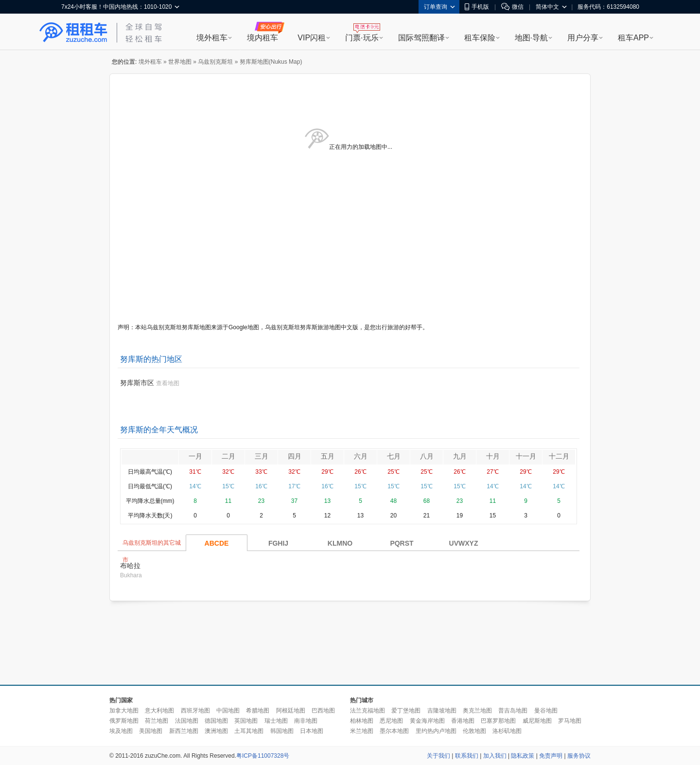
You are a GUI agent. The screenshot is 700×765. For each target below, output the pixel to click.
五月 (328, 456)
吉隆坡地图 (442, 711)
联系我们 (467, 756)
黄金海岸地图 (427, 721)
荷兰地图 (157, 721)
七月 (394, 456)
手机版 (477, 7)
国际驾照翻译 (421, 38)
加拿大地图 (124, 711)
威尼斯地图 (537, 721)
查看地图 (168, 383)
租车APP (633, 38)
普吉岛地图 (513, 711)
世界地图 (180, 62)
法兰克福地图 (367, 711)
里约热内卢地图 (436, 731)
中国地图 (228, 711)
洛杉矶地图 (507, 731)
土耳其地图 (249, 731)
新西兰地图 (184, 731)
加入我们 (495, 756)
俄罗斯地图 (124, 721)
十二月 (559, 456)
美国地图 (151, 731)
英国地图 (246, 721)
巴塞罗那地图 (498, 721)
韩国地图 (282, 731)
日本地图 (312, 731)
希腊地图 (258, 711)
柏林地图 (362, 721)
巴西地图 (323, 711)
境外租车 (212, 38)
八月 (427, 456)
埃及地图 (121, 731)
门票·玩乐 (362, 38)
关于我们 (438, 756)
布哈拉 (130, 566)
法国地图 (187, 721)
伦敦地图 (474, 731)
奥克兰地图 (477, 711)
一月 (195, 456)
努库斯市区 (137, 383)
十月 (493, 456)
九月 (460, 456)
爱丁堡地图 (406, 711)
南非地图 (306, 721)
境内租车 (262, 38)
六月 (361, 456)
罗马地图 (570, 721)
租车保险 (480, 38)
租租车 (73, 33)
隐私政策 (523, 756)
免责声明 (551, 756)
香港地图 (463, 721)
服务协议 (579, 756)
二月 (228, 456)
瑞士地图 (276, 721)
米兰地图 (362, 731)
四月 (295, 456)
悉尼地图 (391, 721)
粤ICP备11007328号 (263, 756)
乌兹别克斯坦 (215, 62)
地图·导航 (531, 38)
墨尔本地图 (394, 731)
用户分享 (583, 38)
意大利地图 (159, 711)
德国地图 (216, 721)
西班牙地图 (195, 711)
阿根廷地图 (291, 711)
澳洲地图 (216, 731)
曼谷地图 (546, 711)
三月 (262, 456)
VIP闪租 (312, 38)
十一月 (526, 456)
